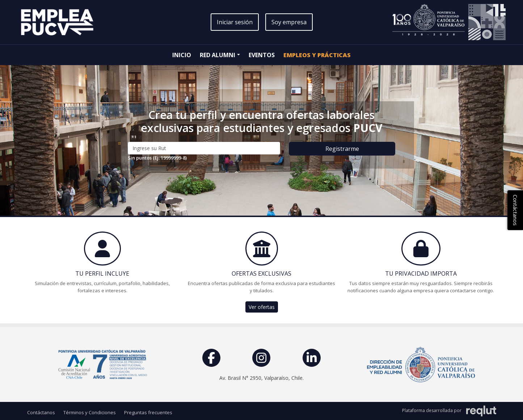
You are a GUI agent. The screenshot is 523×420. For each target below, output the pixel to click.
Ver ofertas (262, 307)
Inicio (182, 55)
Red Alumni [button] (218, 55)
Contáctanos (41, 412)
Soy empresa (289, 22)
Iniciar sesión (235, 22)
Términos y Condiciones (90, 412)
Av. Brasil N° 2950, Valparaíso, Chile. (261, 378)
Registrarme (342, 149)
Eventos (262, 55)
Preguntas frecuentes (148, 412)
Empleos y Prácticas (317, 55)
